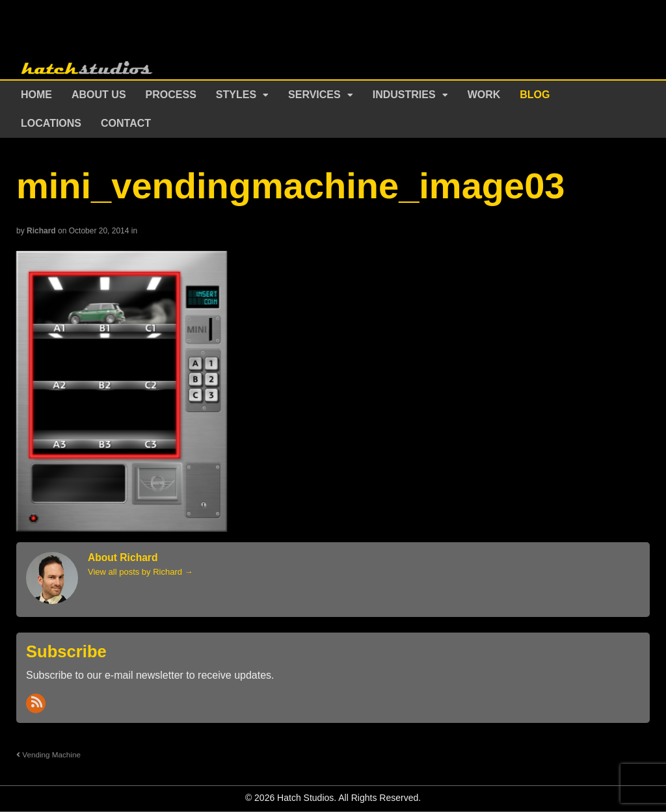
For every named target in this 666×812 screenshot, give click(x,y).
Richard (41, 231)
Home (36, 95)
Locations (51, 123)
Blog (535, 95)
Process (171, 95)
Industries (404, 95)
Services (314, 95)
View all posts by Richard (140, 572)
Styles (236, 95)
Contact (126, 123)
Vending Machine (48, 754)
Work (484, 95)
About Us (99, 95)
